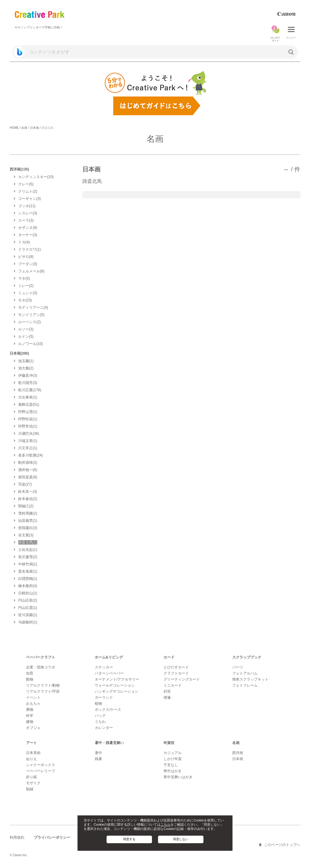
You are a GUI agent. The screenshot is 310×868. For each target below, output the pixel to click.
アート (31, 743)
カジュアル (173, 753)
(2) (28, 191)
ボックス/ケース (108, 710)
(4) (24, 242)
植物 (98, 704)
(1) (30, 249)
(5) (26, 184)
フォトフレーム (245, 685)
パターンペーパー (109, 673)
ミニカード (173, 685)
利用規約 (17, 837)
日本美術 (33, 753)
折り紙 (31, 777)
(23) (25, 300)
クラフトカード (176, 673)
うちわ (100, 722)
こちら (165, 824)
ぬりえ (31, 759)
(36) (29, 434)
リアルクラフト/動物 (43, 685)
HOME (14, 128)
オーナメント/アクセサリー (117, 679)
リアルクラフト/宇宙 (43, 691)
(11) (27, 206)
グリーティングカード (182, 679)
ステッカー (104, 667)
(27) (25, 484)
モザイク (33, 783)
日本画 (35, 128)
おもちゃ (33, 704)
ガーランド (104, 697)
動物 (30, 679)
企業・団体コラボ (41, 667)
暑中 (98, 753)
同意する (129, 839)
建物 (30, 722)
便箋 (167, 697)
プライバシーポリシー (52, 837)
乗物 (30, 710)
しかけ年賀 (173, 759)
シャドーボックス (41, 765)
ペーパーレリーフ (41, 771)
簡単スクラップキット (250, 679)
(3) (30, 199)
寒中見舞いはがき (178, 777)
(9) (28, 228)
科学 (30, 716)
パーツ (238, 667)
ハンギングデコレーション (117, 691)
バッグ (100, 716)
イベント (33, 697)
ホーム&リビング (109, 657)
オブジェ (33, 728)
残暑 (98, 759)
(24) (30, 455)
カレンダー (104, 728)
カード (169, 657)
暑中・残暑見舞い (109, 743)
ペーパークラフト (41, 657)
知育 (30, 673)
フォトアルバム (245, 673)
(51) (29, 405)
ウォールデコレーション (115, 685)
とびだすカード (176, 667)
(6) (28, 470)
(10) (36, 177)
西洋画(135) (19, 169)
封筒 (167, 691)
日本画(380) (19, 353)
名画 (24, 128)
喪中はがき (173, 771)
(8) (26, 257)
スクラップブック (247, 657)
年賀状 (169, 743)
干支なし (171, 765)
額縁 (30, 789)
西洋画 (238, 753)
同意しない (181, 839)
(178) (30, 390)
